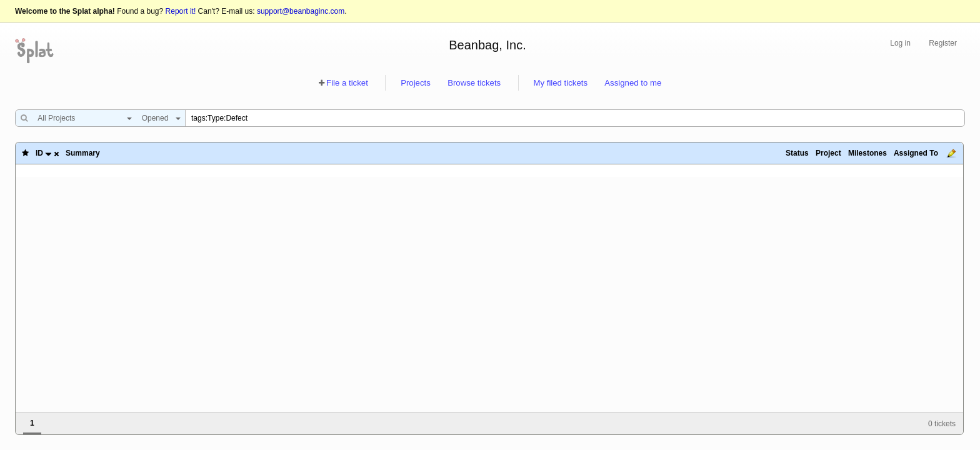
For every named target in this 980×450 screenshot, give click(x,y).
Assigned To (916, 153)
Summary (83, 153)
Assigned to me (633, 83)
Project (828, 153)
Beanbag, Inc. (487, 45)
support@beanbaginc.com (301, 11)
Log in (900, 43)
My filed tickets (561, 83)
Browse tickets (474, 83)
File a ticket (347, 83)
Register (943, 43)
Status (797, 153)
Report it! (181, 11)
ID (39, 153)
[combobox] (82, 118)
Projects (416, 83)
